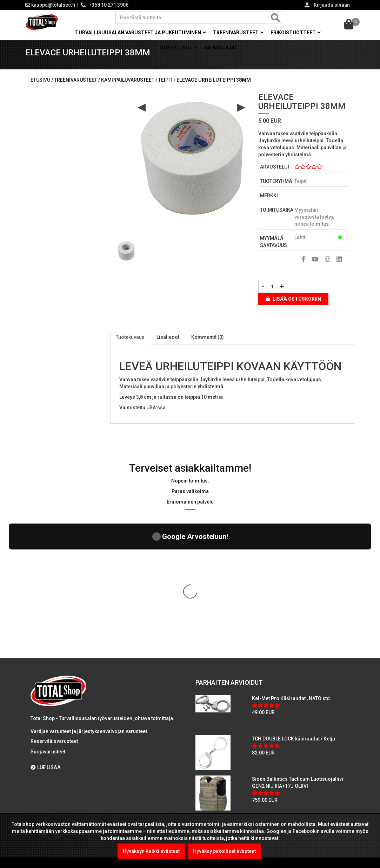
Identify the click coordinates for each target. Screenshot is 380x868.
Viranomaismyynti (54, 744)
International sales (55, 786)
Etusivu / (42, 88)
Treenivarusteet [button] (238, 33)
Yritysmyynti (47, 730)
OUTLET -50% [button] (179, 48)
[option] (126, 256)
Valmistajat (221, 48)
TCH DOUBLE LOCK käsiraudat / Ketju (294, 616)
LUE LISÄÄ (46, 645)
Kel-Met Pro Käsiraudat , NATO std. (292, 575)
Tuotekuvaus (130, 345)
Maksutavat (46, 716)
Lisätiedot (168, 345)
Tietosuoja (46, 758)
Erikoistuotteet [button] (296, 33)
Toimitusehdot (50, 772)
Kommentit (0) (208, 345)
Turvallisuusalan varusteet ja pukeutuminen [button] (141, 33)
